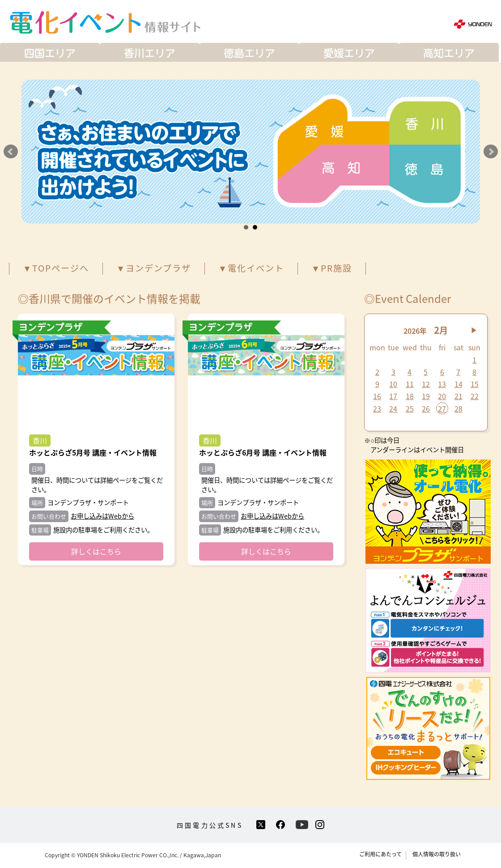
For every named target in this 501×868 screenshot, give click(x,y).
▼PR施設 (332, 268)
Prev (11, 152)
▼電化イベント (251, 268)
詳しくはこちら (96, 551)
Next (491, 152)
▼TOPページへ (56, 268)
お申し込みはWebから (102, 516)
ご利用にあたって (380, 854)
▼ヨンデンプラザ (154, 268)
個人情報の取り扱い (437, 854)
